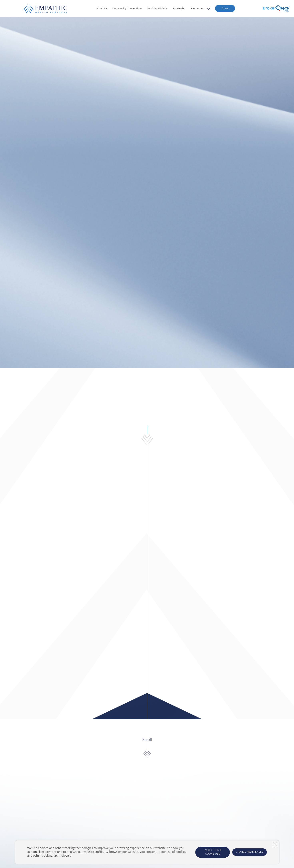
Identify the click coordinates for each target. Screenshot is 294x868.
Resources (197, 9)
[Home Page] (45, 8)
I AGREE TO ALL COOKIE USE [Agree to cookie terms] (212, 852)
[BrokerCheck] (276, 8)
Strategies (179, 9)
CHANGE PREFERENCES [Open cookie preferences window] (250, 852)
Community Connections (127, 9)
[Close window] (275, 844)
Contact (225, 8)
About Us (102, 9)
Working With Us (157, 9)
